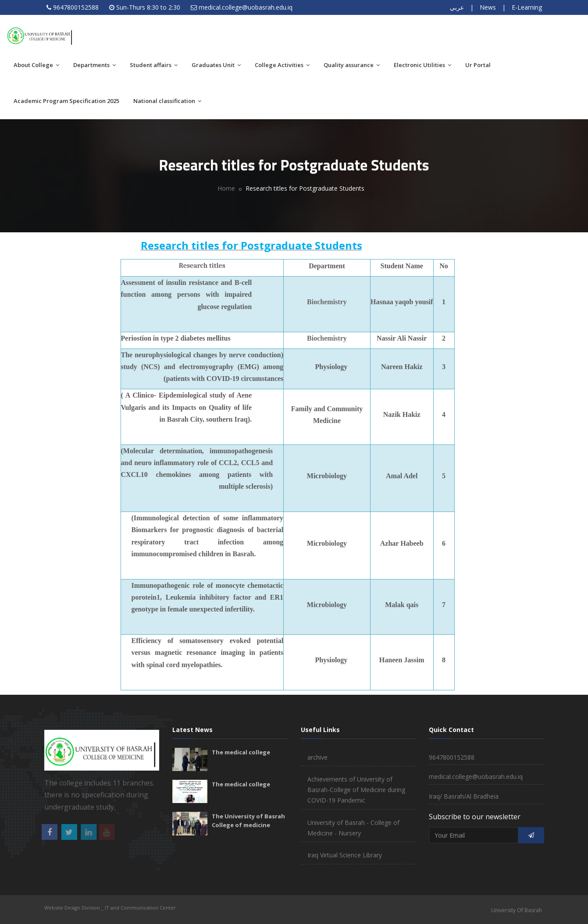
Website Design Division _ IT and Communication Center (110, 908)
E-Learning (527, 7)
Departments (94, 65)
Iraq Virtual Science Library (345, 855)
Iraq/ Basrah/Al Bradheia (464, 796)
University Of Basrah (517, 910)
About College (36, 65)
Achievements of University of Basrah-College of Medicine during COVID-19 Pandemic (356, 790)
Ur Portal (478, 65)
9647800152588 (76, 7)
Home (226, 188)
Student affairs (154, 65)
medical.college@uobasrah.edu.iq (246, 7)
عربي (457, 7)
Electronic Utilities (422, 65)
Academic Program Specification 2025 (66, 101)
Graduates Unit (216, 65)
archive (317, 757)
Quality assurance (352, 65)
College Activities (282, 65)
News (488, 7)
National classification (167, 101)
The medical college (241, 752)
